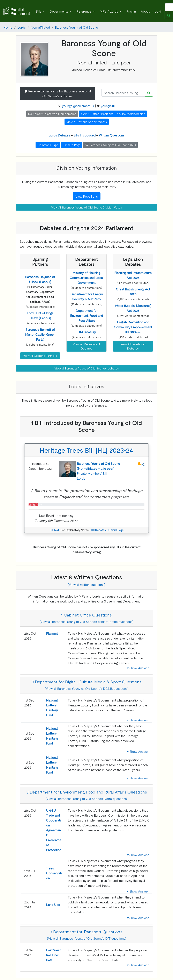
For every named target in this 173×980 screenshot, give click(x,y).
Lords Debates (59, 135)
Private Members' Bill (92, 473)
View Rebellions (87, 196)
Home (8, 27)
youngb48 (108, 106)
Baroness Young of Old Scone (76, 27)
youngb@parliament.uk (78, 106)
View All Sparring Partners (40, 355)
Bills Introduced (84, 135)
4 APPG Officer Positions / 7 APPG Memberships (113, 114)
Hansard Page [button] (72, 145)
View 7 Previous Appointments (87, 122)
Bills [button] (39, 11)
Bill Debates (98, 530)
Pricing (131, 11)
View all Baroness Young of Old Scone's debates (87, 368)
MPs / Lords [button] (109, 11)
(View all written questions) (86, 584)
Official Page (116, 530)
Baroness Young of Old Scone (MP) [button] (110, 145)
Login (158, 11)
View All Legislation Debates (133, 346)
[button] (40, 334)
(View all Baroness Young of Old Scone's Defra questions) (87, 798)
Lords (21, 27)
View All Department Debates (86, 346)
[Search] (123, 93)
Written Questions (112, 135)
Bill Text (54, 530)
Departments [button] (59, 11)
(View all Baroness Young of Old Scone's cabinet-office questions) (86, 621)
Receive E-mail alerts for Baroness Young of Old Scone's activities (58, 93)
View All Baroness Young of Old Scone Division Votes (86, 207)
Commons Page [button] (48, 145)
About (145, 11)
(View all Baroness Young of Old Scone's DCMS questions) (87, 688)
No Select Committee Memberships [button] (52, 114)
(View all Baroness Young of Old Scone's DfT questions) (87, 938)
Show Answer (138, 668)
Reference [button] (84, 11)
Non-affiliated (40, 27)
